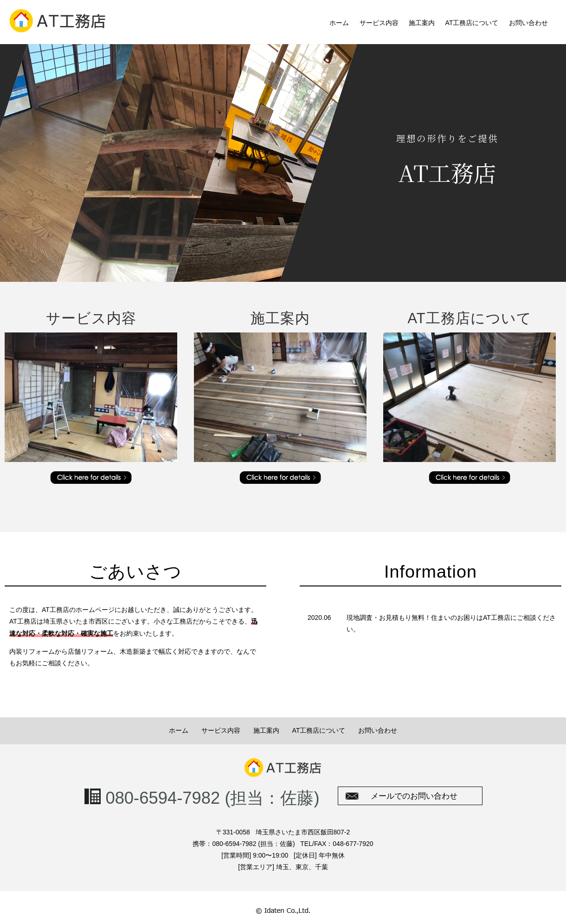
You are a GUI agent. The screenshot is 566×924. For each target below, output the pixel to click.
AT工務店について (472, 23)
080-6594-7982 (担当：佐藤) (212, 798)
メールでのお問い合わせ (414, 796)
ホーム (339, 23)
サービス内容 (379, 23)
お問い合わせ (528, 23)
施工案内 (422, 23)
